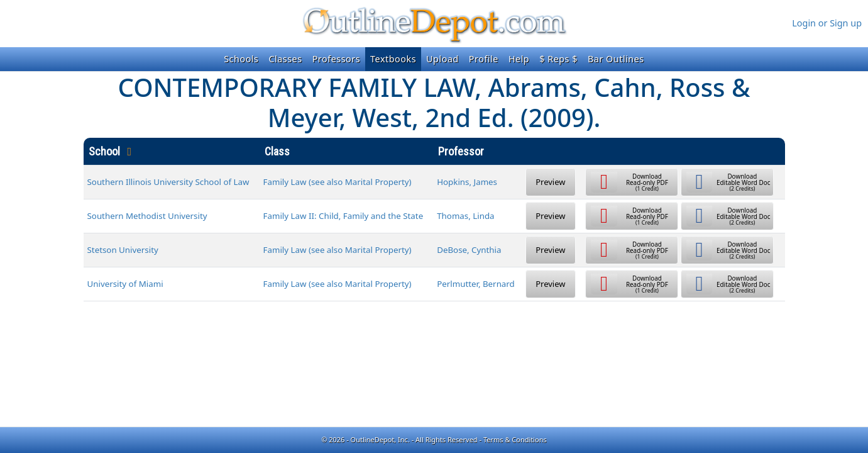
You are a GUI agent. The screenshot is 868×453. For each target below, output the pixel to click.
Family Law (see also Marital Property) (338, 182)
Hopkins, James (467, 182)
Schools (241, 59)
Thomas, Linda (465, 216)
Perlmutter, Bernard (476, 284)
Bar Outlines (616, 59)
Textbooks (393, 59)
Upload (442, 59)
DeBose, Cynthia (469, 250)
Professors (336, 59)
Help (519, 59)
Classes (285, 59)
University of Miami (125, 284)
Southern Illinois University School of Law (168, 182)
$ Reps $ (558, 59)
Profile (484, 59)
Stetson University (123, 250)
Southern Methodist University (147, 216)
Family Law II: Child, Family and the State (343, 216)
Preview (550, 182)
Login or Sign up (827, 23)
